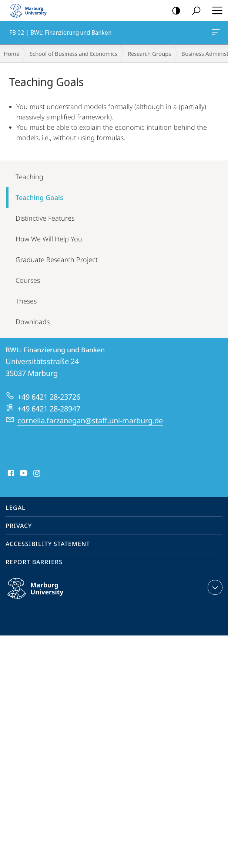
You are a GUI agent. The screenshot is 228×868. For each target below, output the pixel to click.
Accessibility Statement (48, 544)
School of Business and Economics (73, 54)
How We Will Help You (49, 239)
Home (11, 54)
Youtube (23, 474)
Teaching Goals (39, 197)
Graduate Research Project (57, 260)
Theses (26, 301)
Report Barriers (34, 562)
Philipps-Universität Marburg (43, 594)
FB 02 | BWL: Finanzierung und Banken (215, 34)
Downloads (33, 322)
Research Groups (149, 54)
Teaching (29, 177)
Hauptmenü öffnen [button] (215, 10)
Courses (28, 280)
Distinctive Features (45, 218)
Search (194, 11)
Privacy (19, 526)
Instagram (37, 474)
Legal (16, 508)
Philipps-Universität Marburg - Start (31, 10)
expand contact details (214, 587)
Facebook (10, 474)
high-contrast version (174, 11)
